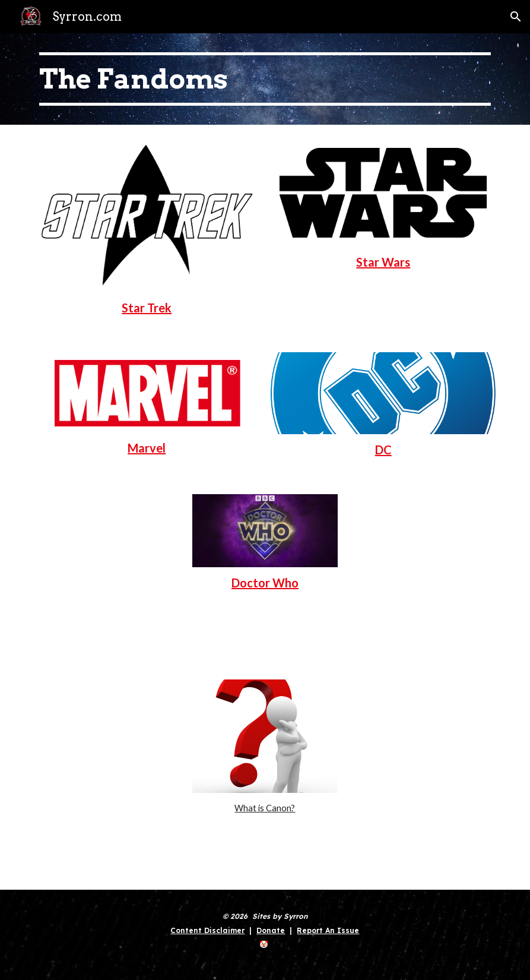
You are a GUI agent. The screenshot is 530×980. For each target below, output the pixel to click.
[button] (516, 17)
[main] (265, 79)
